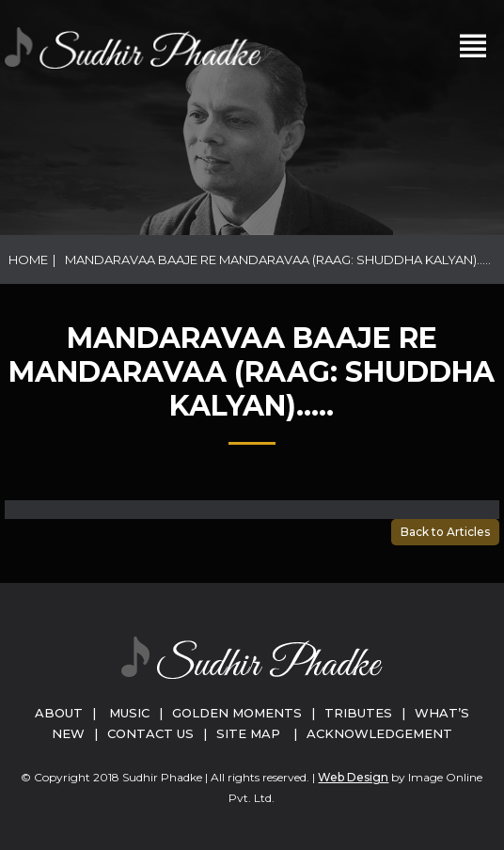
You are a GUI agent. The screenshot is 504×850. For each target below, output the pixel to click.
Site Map (248, 733)
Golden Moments (237, 713)
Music (129, 713)
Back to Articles (445, 532)
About (59, 713)
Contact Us (150, 733)
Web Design (353, 777)
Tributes (358, 713)
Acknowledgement (379, 733)
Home (28, 260)
